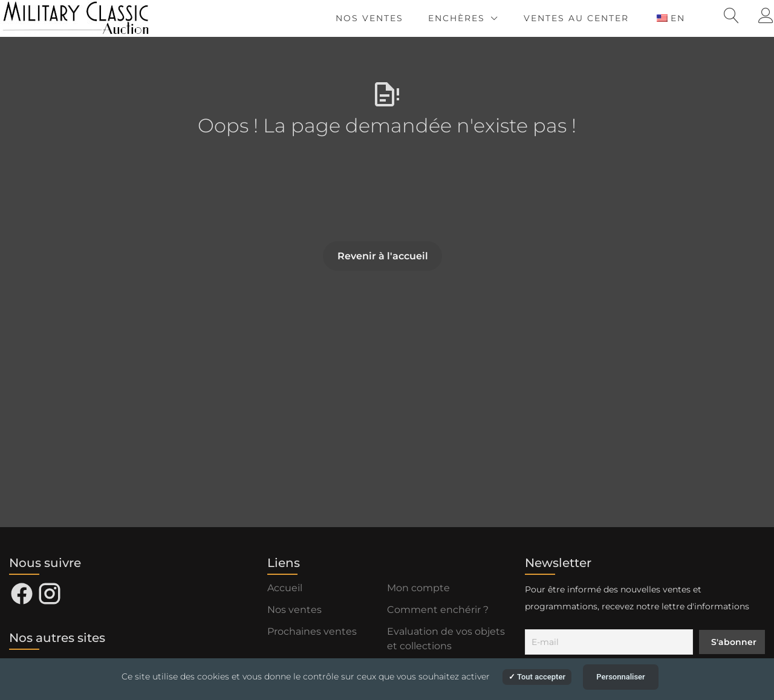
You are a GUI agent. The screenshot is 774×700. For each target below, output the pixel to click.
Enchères (457, 18)
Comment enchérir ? (438, 610)
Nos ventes (369, 18)
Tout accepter (537, 677)
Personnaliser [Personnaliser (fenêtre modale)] (621, 677)
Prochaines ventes (312, 631)
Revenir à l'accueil (383, 256)
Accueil (285, 588)
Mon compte (418, 588)
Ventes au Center (576, 18)
